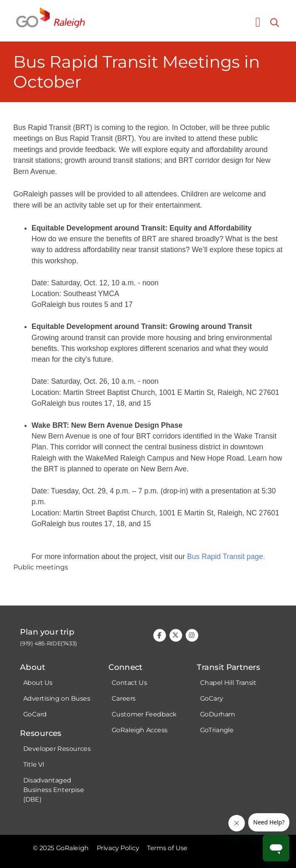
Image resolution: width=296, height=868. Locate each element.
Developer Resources (57, 749)
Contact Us (130, 683)
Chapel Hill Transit (228, 683)
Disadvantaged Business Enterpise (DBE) (54, 790)
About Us (38, 683)
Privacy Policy (118, 848)
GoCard (35, 714)
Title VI (34, 765)
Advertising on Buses (57, 699)
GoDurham (218, 714)
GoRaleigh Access (140, 730)
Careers (124, 699)
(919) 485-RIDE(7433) (49, 644)
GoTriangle (217, 730)
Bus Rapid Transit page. (226, 557)
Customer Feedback (144, 714)
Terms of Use (167, 848)
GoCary (212, 699)
